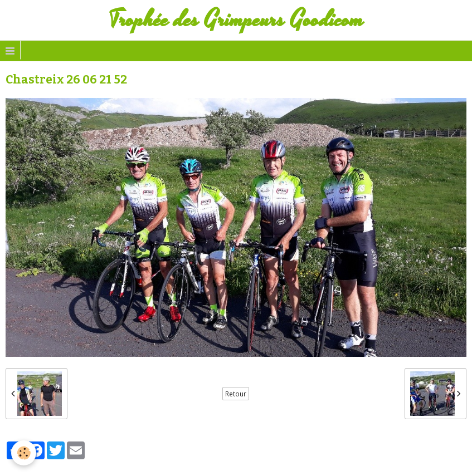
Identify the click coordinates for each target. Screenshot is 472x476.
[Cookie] (24, 453)
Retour (236, 394)
